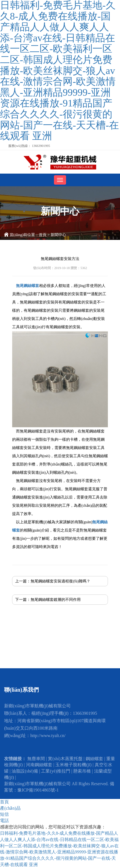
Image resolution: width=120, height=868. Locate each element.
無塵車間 (36, 759)
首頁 (43, 235)
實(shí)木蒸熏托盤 (65, 759)
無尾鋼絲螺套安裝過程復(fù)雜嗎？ (60, 581)
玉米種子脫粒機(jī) (73, 765)
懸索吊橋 (82, 771)
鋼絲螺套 (94, 759)
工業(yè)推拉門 (56, 771)
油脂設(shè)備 (25, 771)
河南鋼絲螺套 (39, 765)
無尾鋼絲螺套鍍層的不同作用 (56, 600)
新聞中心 (58, 235)
